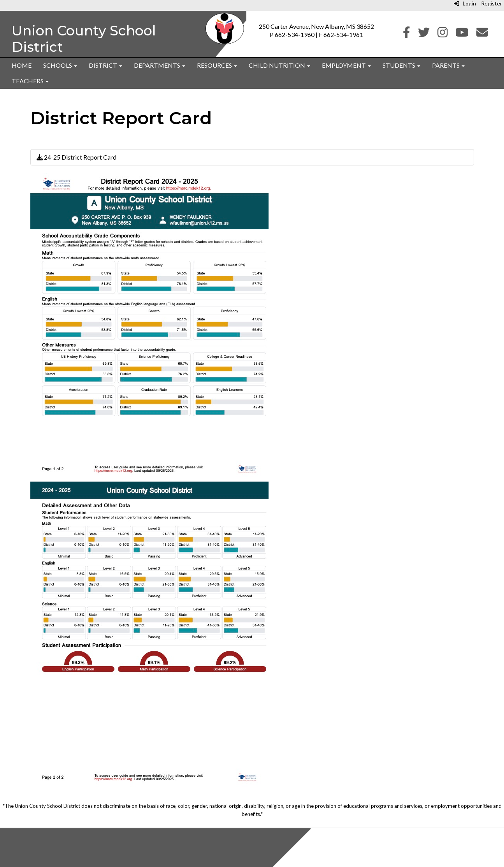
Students (401, 65)
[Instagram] (443, 34)
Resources (217, 65)
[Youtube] (462, 34)
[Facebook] (407, 34)
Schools (60, 65)
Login (465, 3)
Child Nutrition (279, 65)
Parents (448, 65)
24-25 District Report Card (76, 157)
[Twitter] (424, 34)
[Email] (482, 34)
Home (22, 65)
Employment (346, 65)
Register (492, 3)
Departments (160, 65)
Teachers (30, 81)
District (105, 65)
